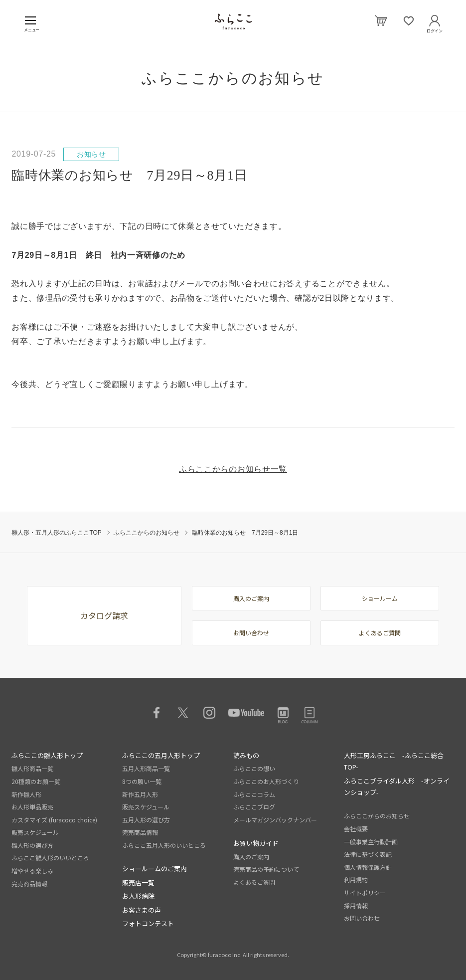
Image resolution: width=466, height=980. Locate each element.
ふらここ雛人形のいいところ (50, 858)
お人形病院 (138, 896)
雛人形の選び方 (32, 845)
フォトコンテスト (148, 923)
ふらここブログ (254, 807)
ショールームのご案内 (155, 869)
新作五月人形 (140, 794)
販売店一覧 (138, 882)
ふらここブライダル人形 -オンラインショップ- (397, 786)
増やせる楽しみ (32, 871)
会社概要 (356, 829)
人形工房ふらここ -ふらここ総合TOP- (394, 761)
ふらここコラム (254, 794)
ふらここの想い (254, 768)
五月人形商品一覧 (146, 768)
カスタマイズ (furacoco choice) (54, 820)
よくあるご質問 (380, 633)
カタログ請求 (104, 615)
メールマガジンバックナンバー (275, 820)
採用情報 (356, 905)
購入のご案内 (251, 598)
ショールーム (380, 598)
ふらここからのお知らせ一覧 (233, 469)
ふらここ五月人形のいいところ (164, 845)
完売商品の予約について (266, 869)
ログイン (435, 29)
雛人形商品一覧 (32, 768)
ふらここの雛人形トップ (47, 755)
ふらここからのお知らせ (147, 533)
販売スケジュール (35, 832)
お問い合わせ (251, 633)
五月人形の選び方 (146, 820)
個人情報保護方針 (368, 867)
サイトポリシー (365, 892)
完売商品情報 (29, 883)
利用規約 (356, 880)
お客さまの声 (142, 910)
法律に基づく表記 (368, 854)
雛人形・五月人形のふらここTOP (56, 533)
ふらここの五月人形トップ (161, 755)
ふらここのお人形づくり (266, 781)
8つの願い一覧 (142, 781)
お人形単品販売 (32, 807)
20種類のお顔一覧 (36, 781)
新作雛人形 (26, 794)
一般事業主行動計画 (371, 842)
